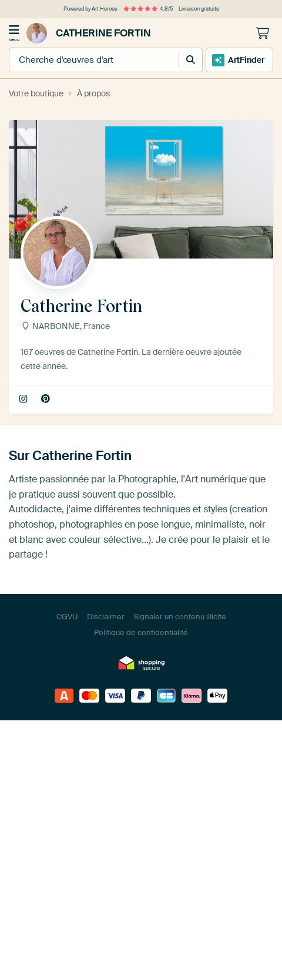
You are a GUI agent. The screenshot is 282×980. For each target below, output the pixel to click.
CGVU (67, 617)
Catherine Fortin (89, 33)
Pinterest (47, 399)
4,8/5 (148, 9)
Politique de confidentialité (141, 632)
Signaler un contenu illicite (180, 617)
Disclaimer (106, 617)
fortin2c (24, 399)
